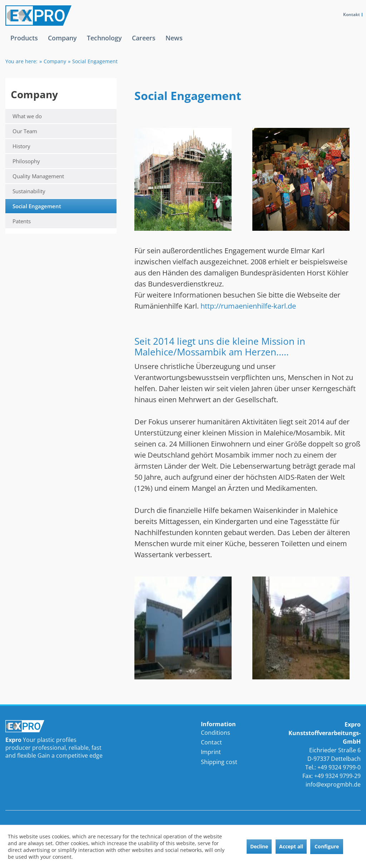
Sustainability (29, 191)
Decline (259, 846)
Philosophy (26, 161)
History (21, 146)
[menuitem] (24, 44)
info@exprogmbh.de (333, 784)
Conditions (216, 733)
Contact (211, 742)
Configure (327, 846)
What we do (27, 116)
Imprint (211, 752)
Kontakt (352, 14)
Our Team (25, 131)
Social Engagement (37, 206)
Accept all (291, 846)
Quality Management (38, 176)
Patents (22, 221)
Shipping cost (219, 762)
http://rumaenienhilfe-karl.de (248, 306)
